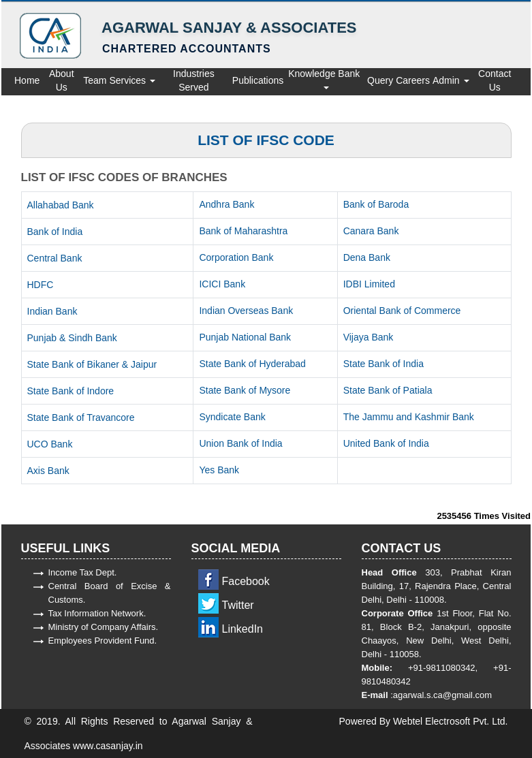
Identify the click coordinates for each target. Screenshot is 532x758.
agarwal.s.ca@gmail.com (442, 695)
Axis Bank (48, 471)
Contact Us (495, 80)
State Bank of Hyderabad (252, 364)
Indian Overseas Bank (246, 311)
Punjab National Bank (245, 337)
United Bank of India (386, 443)
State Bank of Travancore (81, 417)
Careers (413, 80)
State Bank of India (384, 364)
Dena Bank (367, 257)
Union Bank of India (240, 443)
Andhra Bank (226, 204)
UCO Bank (50, 444)
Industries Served (194, 80)
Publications (258, 80)
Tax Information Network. (97, 613)
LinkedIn (243, 629)
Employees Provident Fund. (103, 641)
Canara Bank (371, 231)
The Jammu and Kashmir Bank (409, 417)
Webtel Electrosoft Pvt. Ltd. (451, 721)
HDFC (41, 285)
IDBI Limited (369, 284)
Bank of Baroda (376, 204)
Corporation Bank (236, 257)
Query (380, 80)
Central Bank (55, 258)
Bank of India (55, 232)
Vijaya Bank (369, 337)
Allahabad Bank (61, 205)
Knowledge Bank (325, 79)
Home (27, 80)
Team (95, 80)
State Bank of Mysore (245, 390)
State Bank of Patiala (388, 390)
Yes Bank (219, 470)
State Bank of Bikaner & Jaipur (92, 364)
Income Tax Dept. (83, 572)
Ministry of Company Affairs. (104, 627)
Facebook (246, 581)
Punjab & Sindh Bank (72, 338)
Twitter (238, 605)
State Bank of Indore (71, 391)
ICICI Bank (222, 284)
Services (132, 80)
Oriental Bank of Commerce (402, 311)
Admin (451, 80)
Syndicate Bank (232, 417)
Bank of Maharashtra (243, 231)
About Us (62, 80)
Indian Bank (52, 311)
